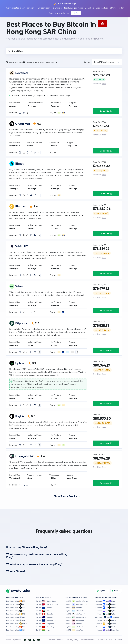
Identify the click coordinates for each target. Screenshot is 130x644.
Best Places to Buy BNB (16, 614)
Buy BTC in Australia (45, 617)
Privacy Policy (73, 640)
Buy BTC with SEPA (74, 608)
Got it (76, 13)
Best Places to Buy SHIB (16, 627)
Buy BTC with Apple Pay (76, 614)
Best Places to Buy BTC (16, 601)
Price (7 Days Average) (104, 62)
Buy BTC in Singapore (45, 624)
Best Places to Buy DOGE (16, 624)
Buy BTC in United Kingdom (47, 604)
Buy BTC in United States (46, 601)
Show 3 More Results (65, 496)
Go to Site (106, 111)
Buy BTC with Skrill (74, 624)
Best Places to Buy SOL (16, 608)
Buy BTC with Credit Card (77, 604)
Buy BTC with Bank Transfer (77, 601)
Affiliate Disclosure (88, 640)
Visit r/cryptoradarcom (59, 13)
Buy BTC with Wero (74, 630)
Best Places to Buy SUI (15, 630)
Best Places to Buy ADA (16, 617)
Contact (119, 640)
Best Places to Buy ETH (16, 604)
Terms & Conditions (57, 640)
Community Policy (105, 640)
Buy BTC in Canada (44, 614)
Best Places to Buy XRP (16, 611)
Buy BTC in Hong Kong (45, 627)
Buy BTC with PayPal (75, 611)
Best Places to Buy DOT (16, 620)
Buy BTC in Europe (44, 608)
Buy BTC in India (43, 630)
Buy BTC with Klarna (75, 620)
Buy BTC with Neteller (75, 627)
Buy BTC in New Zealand (46, 620)
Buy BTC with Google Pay (76, 617)
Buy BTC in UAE (43, 611)
